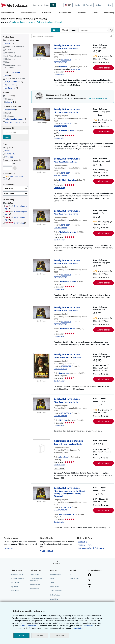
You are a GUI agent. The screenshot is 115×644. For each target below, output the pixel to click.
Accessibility (54, 599)
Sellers (95, 13)
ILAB (78, 69)
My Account (88, 5)
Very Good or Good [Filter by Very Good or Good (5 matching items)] (13, 82)
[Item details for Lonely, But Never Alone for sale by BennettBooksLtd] (42, 493)
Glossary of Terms (85, 545)
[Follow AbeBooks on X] (89, 581)
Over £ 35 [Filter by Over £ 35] (8, 157)
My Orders (15, 587)
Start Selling (109, 13)
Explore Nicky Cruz (99, 99)
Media (52, 578)
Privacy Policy (54, 587)
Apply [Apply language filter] (7, 137)
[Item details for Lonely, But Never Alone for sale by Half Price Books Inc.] (42, 164)
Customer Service (75, 578)
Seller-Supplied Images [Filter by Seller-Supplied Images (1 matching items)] (14, 119)
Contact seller (59, 74)
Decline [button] (40, 635)
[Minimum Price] (7, 164)
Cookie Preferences (56, 591)
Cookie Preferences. (29, 626)
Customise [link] (59, 635)
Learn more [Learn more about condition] (16, 72)
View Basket (15, 591)
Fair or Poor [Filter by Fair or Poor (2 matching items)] (10, 85)
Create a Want (9, 548)
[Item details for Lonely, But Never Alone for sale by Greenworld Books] (42, 114)
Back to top (58, 563)
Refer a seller (34, 589)
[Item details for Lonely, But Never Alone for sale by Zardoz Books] (42, 366)
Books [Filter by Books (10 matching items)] (8, 43)
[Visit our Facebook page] (89, 575)
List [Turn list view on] (56, 30)
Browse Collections (28, 13)
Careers (52, 583)
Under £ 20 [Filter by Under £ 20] (9, 151)
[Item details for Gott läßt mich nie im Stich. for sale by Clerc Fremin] (42, 448)
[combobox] (41, 5)
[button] (111, 36)
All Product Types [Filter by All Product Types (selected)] (11, 40)
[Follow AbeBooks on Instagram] (89, 586)
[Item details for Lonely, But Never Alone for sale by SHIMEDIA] (42, 404)
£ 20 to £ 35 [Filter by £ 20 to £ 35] (9, 154)
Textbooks (82, 13)
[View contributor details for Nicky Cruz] (58, 112)
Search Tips (83, 542)
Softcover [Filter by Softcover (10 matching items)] (10, 102)
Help (109, 5)
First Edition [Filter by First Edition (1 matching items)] (10, 110)
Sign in (77, 5)
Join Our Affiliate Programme (36, 580)
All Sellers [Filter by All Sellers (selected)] (9, 203)
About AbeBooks (55, 574)
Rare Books (47, 13)
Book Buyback (35, 585)
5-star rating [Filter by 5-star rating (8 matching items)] (16, 223)
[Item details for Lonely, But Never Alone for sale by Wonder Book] (42, 51)
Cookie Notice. (88, 626)
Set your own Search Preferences (91, 548)
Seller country (9, 193)
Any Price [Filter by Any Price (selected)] (8, 147)
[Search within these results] (73, 36)
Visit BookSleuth (47, 551)
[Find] (53, 5)
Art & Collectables (64, 13)
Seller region (9, 188)
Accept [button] (21, 635)
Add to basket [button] (103, 68)
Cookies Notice (55, 595)
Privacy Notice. (77, 628)
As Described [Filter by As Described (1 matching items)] (10, 88)
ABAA (73, 69)
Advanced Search (8, 13)
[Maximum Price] (7, 168)
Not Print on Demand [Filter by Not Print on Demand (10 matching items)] (14, 122)
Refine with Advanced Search (50, 22)
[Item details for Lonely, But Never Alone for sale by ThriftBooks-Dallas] (42, 313)
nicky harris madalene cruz (23, 22)
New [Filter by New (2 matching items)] (7, 76)
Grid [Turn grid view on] (65, 30)
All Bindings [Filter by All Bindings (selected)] (9, 96)
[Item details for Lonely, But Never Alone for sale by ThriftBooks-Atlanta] (42, 216)
